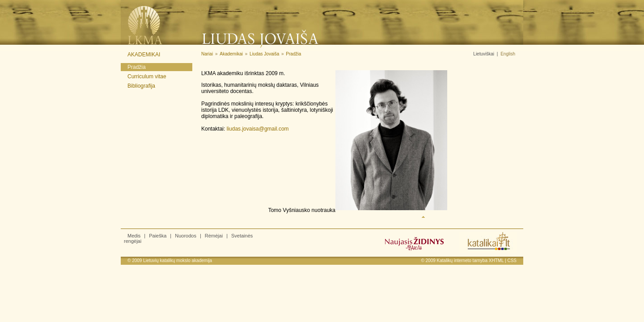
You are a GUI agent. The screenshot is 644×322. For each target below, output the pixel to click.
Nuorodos (186, 236)
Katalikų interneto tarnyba (462, 261)
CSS (512, 261)
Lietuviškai (484, 54)
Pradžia (137, 67)
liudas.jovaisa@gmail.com (258, 129)
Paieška (158, 236)
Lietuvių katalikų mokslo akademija (178, 261)
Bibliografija (141, 86)
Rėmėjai (214, 236)
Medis (134, 236)
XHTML (496, 261)
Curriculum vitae (147, 76)
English (508, 54)
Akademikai (144, 55)
